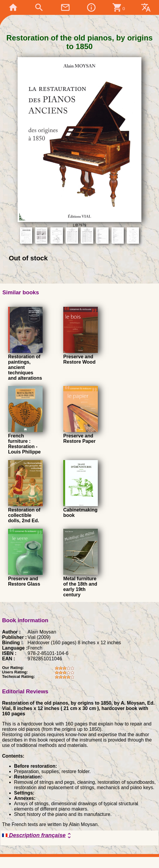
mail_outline (65, 7)
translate (146, 7)
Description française (37, 836)
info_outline (91, 7)
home (13, 7)
